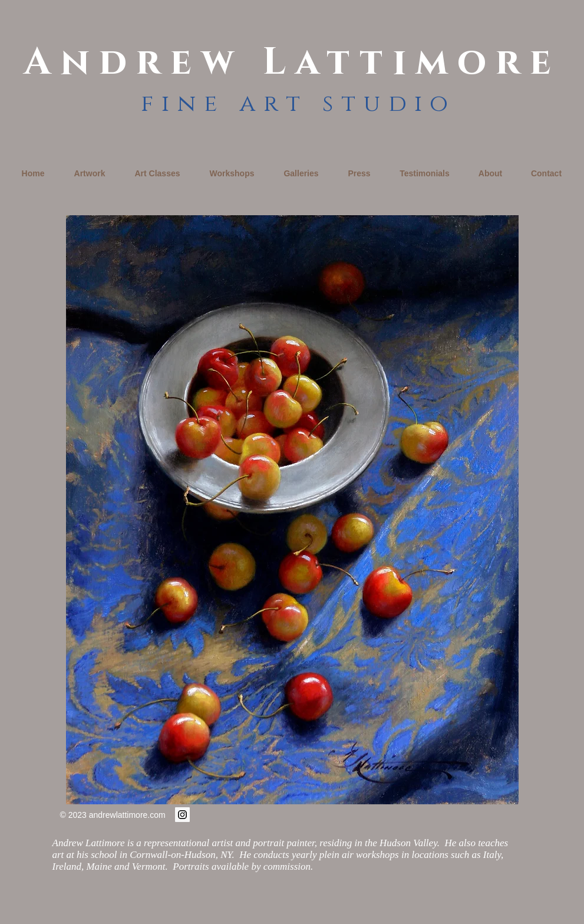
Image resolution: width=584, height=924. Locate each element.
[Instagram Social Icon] (182, 815)
